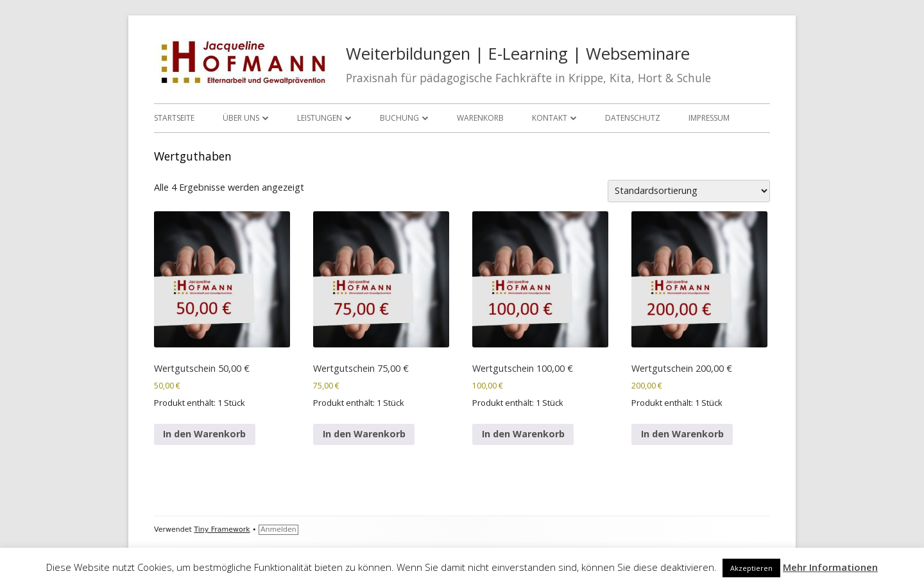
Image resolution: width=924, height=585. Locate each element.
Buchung (399, 118)
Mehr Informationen (830, 567)
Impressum (709, 118)
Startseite (174, 118)
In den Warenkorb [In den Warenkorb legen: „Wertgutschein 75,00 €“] (364, 434)
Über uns (241, 118)
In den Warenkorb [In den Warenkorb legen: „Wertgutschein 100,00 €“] (523, 434)
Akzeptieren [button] (751, 568)
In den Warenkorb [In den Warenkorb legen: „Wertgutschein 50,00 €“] (204, 434)
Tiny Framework (222, 529)
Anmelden (278, 529)
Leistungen (320, 118)
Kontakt (550, 118)
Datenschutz (633, 118)
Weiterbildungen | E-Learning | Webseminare (518, 54)
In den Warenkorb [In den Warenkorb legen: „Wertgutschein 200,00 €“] (682, 434)
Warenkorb (480, 118)
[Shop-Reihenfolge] (689, 191)
